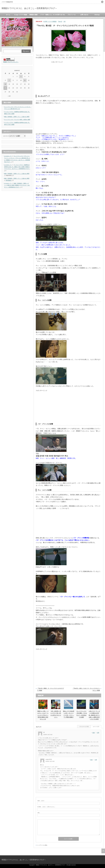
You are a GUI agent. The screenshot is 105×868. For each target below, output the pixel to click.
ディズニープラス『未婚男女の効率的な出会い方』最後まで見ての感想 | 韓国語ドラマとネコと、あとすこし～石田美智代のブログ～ (17, 167)
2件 (65, 22)
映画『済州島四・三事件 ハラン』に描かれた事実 (17, 117)
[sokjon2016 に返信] (92, 760)
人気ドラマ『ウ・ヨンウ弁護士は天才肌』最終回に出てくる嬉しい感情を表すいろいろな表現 (94, 715)
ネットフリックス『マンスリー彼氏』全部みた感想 (17, 120)
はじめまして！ (8, 156)
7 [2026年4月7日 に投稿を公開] (9, 80)
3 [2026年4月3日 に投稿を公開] (21, 76)
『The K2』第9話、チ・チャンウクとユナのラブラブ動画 (51, 689)
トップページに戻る (42, 845)
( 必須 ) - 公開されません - (46, 807)
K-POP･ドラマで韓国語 (50, 22)
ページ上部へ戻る (103, 851)
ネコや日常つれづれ (59, 15)
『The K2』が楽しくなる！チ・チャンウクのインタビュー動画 (86, 689)
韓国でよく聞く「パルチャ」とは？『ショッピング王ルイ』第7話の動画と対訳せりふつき (43, 715)
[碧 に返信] (94, 733)
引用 (98, 733)
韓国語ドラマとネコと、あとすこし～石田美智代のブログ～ (29, 8)
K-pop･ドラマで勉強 (21, 15)
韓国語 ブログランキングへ (11, 62)
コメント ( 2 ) (96, 727)
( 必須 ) (41, 801)
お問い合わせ (84, 15)
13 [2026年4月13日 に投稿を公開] (5, 84)
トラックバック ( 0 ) (84, 727)
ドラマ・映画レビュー (46, 15)
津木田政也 (8, 180)
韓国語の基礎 (33, 15)
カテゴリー (6, 136)
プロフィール (72, 15)
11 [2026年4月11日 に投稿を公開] (25, 80)
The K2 (60, 22)
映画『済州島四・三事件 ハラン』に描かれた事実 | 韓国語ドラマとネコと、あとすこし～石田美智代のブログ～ (17, 185)
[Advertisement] (68, 77)
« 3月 (9, 96)
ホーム (8, 15)
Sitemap (97, 15)
